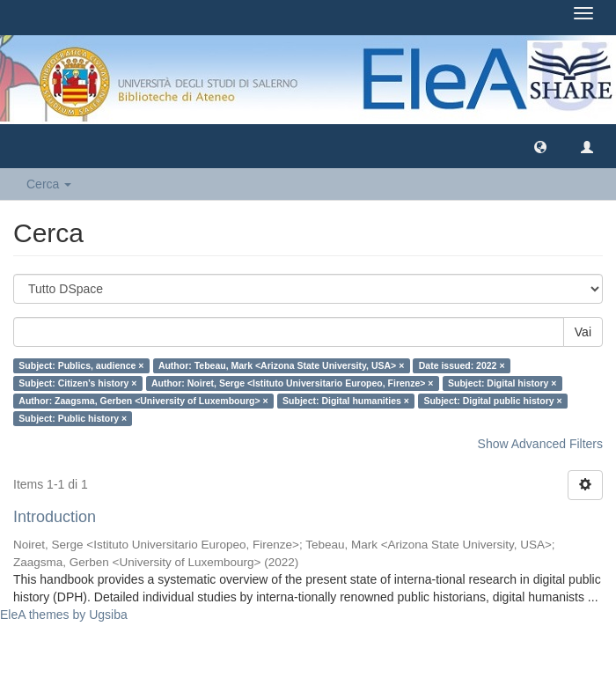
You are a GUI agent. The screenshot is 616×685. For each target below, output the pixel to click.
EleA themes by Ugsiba (64, 615)
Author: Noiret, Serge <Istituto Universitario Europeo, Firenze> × (293, 383)
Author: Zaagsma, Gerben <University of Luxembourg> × (143, 401)
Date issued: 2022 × (462, 365)
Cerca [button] (49, 184)
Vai (583, 332)
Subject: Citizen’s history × (77, 383)
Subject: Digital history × (502, 383)
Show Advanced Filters (540, 444)
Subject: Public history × (73, 418)
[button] (540, 146)
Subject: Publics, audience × (81, 365)
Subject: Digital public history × (492, 401)
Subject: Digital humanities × (346, 401)
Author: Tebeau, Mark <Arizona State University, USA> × (281, 365)
